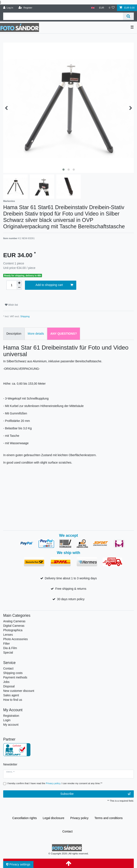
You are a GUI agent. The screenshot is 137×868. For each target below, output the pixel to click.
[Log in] (8, 8)
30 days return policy (71, 599)
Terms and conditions (108, 818)
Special (8, 652)
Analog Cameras (14, 621)
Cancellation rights (25, 818)
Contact (8, 668)
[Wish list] (112, 8)
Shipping (25, 316)
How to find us (13, 700)
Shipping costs (13, 673)
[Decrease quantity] (19, 288)
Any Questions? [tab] (63, 334)
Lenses (8, 635)
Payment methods (15, 677)
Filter (6, 644)
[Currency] (102, 8)
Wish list (11, 305)
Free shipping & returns (71, 589)
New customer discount (19, 691)
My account (11, 725)
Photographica (13, 630)
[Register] (25, 8)
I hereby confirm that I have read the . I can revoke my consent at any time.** (55, 783)
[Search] (128, 16)
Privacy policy (79, 818)
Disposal (9, 686)
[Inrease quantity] (19, 283)
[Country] (93, 8)
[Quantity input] (12, 285)
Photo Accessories (15, 639)
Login (7, 720)
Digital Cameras (14, 626)
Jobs (6, 682)
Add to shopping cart (54, 285)
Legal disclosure (54, 818)
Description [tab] (14, 334)
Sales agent (11, 695)
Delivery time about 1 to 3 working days (71, 578)
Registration (11, 716)
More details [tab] (36, 334)
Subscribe (95, 794)
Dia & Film (10, 648)
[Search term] (63, 16)
